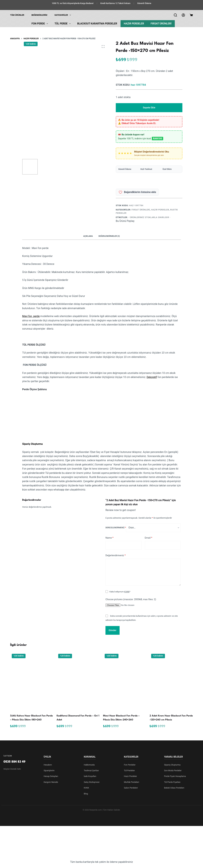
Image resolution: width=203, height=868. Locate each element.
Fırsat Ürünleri (161, 24)
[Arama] (175, 15)
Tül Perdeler (129, 770)
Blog (86, 794)
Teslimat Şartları (91, 770)
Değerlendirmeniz (116, 555)
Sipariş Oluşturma (172, 765)
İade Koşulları (90, 776)
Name (109, 538)
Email (149, 538)
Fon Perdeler (130, 765)
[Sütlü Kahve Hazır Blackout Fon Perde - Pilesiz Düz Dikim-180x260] (32, 681)
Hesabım (48, 765)
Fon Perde (40, 24)
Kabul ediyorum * (120, 592)
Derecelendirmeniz (116, 528)
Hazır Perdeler (134, 24)
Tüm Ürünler (17, 15)
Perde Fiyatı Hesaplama (175, 776)
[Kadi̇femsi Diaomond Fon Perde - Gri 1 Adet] (78, 681)
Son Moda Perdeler (173, 770)
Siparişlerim (49, 770)
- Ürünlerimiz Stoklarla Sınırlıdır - (149, 217)
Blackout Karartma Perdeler (97, 24)
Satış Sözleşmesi (92, 782)
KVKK (127, 592)
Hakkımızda (89, 765)
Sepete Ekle (149, 108)
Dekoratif (152, 377)
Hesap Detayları (51, 776)
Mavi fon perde (31, 316)
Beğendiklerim (39, 15)
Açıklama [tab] (88, 236)
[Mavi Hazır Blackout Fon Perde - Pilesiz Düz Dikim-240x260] (125, 681)
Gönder (113, 630)
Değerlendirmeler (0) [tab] (109, 236)
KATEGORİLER (63, 15)
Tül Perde (63, 24)
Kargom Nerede (51, 782)
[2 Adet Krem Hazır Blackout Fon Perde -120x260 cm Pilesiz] (171, 681)
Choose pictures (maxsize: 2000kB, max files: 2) (131, 599)
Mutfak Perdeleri (132, 782)
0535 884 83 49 (15, 762)
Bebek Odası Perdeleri (174, 788)
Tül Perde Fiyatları (172, 782)
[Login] (183, 15)
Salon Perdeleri (131, 788)
